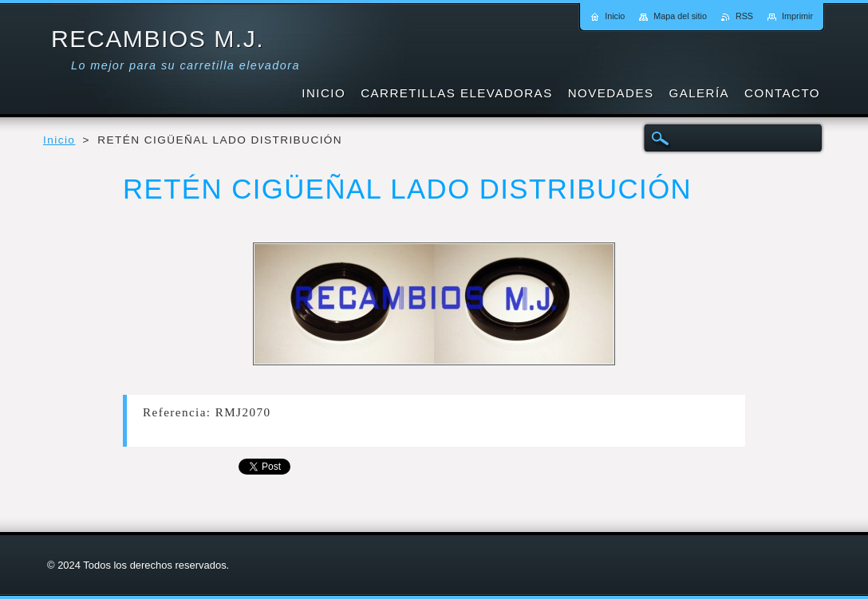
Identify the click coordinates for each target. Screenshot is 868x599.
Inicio (59, 140)
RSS (744, 16)
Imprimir (797, 16)
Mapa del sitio (680, 16)
